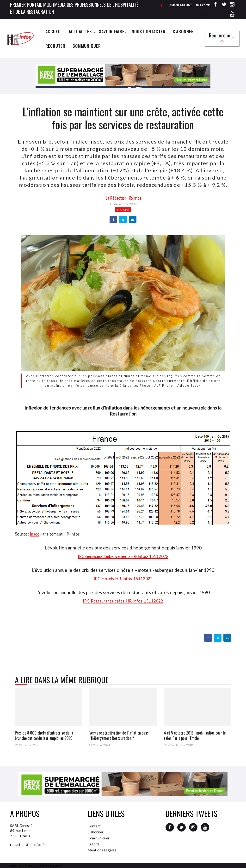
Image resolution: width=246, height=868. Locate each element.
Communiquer (87, 46)
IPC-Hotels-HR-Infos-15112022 (123, 579)
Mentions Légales (102, 850)
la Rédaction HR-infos (123, 198)
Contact (94, 826)
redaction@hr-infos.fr (28, 844)
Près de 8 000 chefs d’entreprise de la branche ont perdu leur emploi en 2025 (44, 735)
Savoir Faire (112, 31)
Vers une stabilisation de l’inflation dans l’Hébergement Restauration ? (119, 735)
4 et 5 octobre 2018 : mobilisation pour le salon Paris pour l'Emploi (195, 735)
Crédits (94, 844)
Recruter (55, 46)
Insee (35, 534)
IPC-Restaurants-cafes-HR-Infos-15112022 (123, 601)
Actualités (80, 31)
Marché (123, 210)
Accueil (53, 31)
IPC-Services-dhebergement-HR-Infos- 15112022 (123, 556)
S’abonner (183, 31)
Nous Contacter (149, 31)
